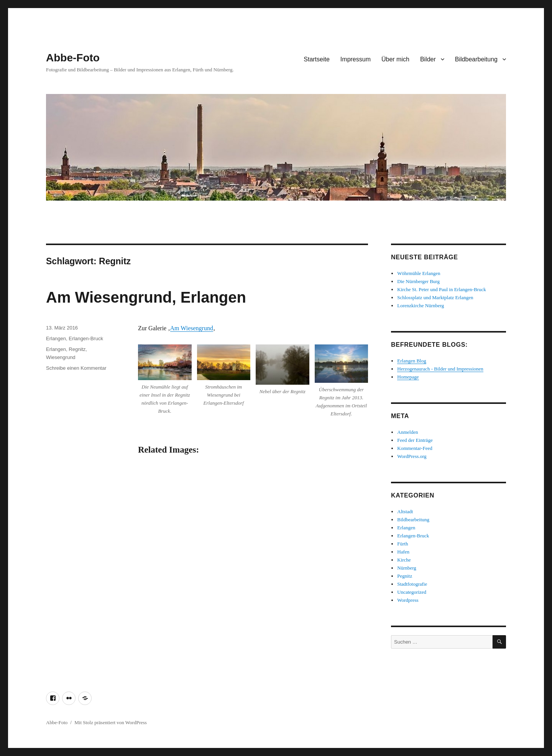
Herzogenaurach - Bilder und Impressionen (440, 369)
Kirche (404, 560)
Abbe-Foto (73, 58)
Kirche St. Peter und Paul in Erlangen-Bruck (441, 289)
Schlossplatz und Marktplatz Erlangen (435, 297)
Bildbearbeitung (476, 59)
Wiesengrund (61, 357)
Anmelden (407, 432)
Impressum (356, 59)
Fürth (402, 544)
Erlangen (56, 338)
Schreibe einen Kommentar (76, 368)
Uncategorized (412, 592)
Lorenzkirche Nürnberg (421, 306)
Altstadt (405, 511)
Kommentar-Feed (415, 448)
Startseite (317, 59)
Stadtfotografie (412, 584)
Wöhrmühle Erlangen (419, 273)
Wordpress (408, 600)
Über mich (395, 59)
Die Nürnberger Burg (418, 281)
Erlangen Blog (412, 361)
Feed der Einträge (415, 440)
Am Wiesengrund (192, 328)
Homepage (408, 377)
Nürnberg (407, 568)
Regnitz (77, 349)
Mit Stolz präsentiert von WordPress (111, 722)
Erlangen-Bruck (86, 338)
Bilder (428, 59)
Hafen (403, 552)
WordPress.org (412, 456)
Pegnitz (405, 576)
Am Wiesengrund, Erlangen (146, 297)
